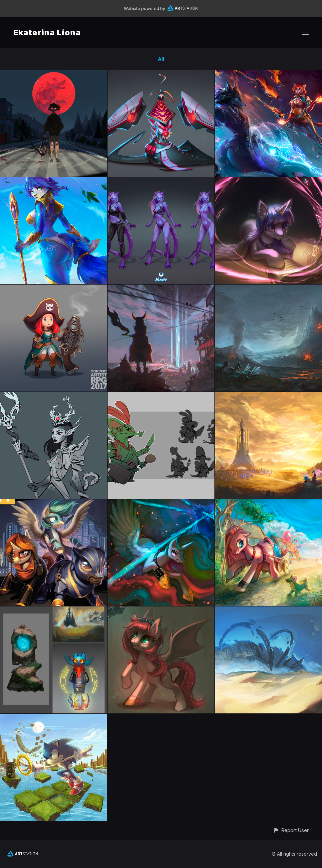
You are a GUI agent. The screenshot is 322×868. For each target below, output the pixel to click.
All (161, 59)
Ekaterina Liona (47, 32)
